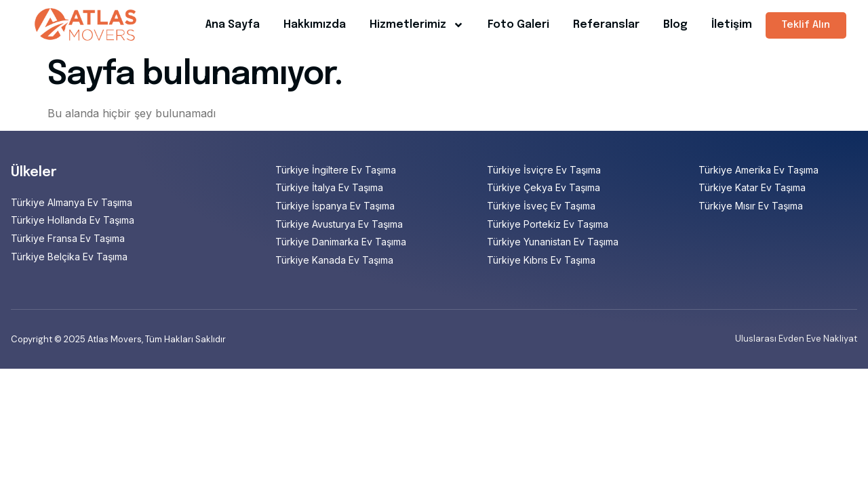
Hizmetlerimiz (417, 25)
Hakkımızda (315, 25)
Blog (675, 25)
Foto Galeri (518, 25)
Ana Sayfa (233, 25)
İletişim (732, 25)
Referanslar (606, 25)
